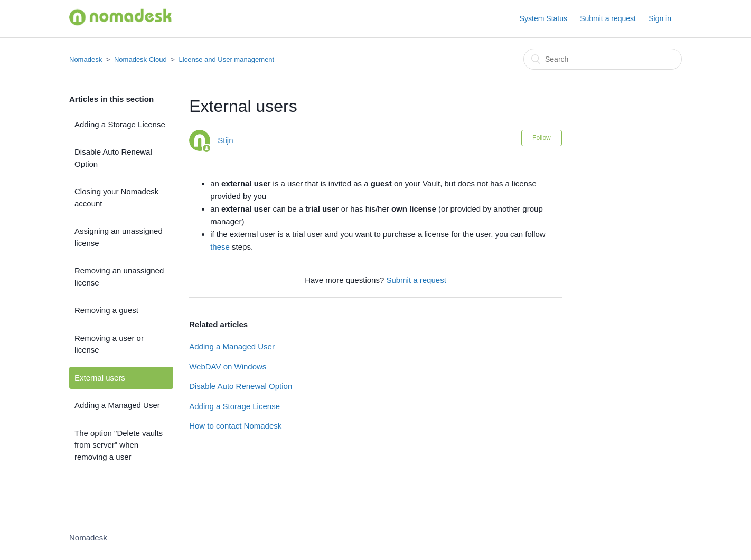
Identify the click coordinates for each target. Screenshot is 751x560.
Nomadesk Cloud (140, 59)
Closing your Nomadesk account (116, 197)
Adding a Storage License (120, 124)
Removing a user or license (109, 344)
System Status (543, 18)
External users (100, 378)
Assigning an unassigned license (119, 237)
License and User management (227, 59)
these (221, 247)
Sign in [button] (660, 18)
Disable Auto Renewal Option (113, 158)
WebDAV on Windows (228, 367)
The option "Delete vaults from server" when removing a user (119, 445)
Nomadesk (86, 59)
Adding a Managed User (117, 405)
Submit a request (608, 18)
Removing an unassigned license (119, 277)
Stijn (225, 140)
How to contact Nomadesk (235, 426)
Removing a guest (106, 310)
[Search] (603, 59)
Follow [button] (542, 138)
